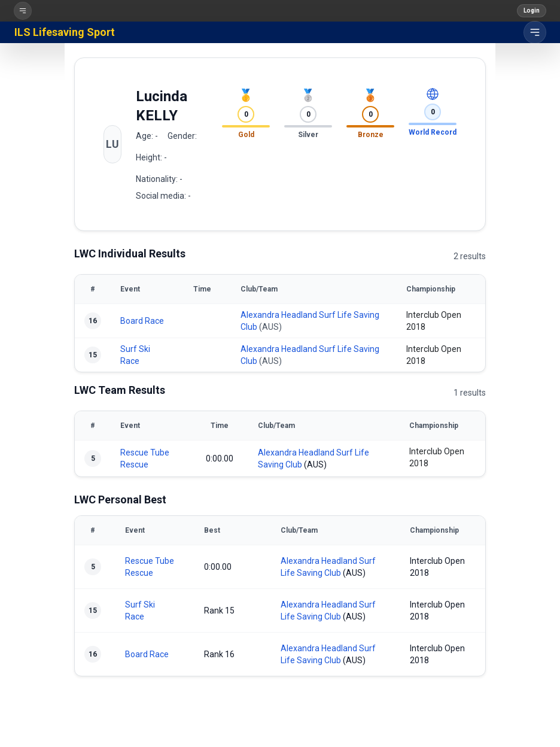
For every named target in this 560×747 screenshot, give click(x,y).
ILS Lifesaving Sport (65, 32)
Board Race (142, 321)
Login (532, 10)
